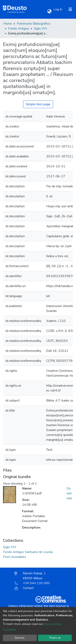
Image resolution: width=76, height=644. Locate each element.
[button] (49, 11)
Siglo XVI (40, 29)
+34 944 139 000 (32, 583)
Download (69, 493)
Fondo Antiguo (19, 29)
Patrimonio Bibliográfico (34, 24)
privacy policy (52, 624)
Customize (9, 630)
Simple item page (38, 104)
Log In (58, 9)
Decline (20, 638)
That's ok (55, 638)
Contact (24, 588)
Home (8, 24)
